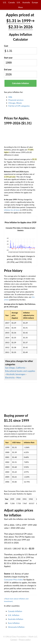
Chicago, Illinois (15, 103)
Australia (26, 2)
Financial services (16, 100)
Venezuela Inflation (16, 627)
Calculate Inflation (20, 83)
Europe (35, 2)
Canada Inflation (15, 611)
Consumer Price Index (13, 580)
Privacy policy (25, 640)
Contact (14, 640)
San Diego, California (15, 368)
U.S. (5, 2)
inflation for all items (12, 210)
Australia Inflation (16, 619)
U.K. (19, 2)
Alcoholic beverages (16, 374)
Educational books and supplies (20, 371)
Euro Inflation (14, 623)
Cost (6, 46)
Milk (10, 97)
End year (8, 69)
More (20, 7)
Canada (12, 2)
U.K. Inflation (14, 615)
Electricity (10, 377)
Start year (8, 58)
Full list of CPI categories (19, 106)
